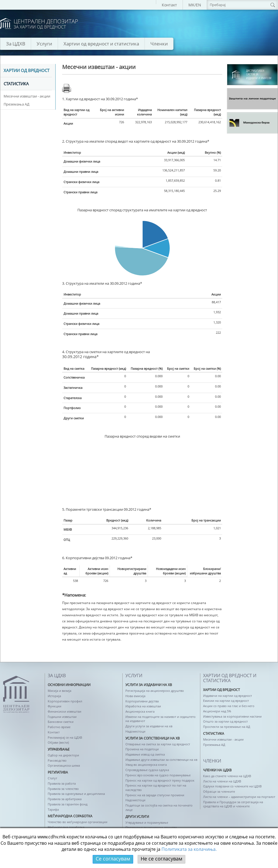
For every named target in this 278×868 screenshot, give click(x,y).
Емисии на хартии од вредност (226, 701)
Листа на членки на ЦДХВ (222, 781)
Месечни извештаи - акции (27, 96)
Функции (55, 706)
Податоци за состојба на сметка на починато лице (159, 807)
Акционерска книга (140, 711)
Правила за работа (62, 783)
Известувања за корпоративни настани (232, 716)
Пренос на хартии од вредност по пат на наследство (156, 788)
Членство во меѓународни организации (78, 822)
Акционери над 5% (217, 711)
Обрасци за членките (219, 791)
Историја (54, 696)
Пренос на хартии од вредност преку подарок (160, 780)
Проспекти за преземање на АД (227, 727)
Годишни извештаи (62, 717)
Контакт (169, 5)
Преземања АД (17, 104)
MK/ (192, 5)
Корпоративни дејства (142, 701)
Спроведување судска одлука (147, 770)
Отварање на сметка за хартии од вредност (158, 744)
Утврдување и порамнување (147, 822)
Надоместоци (135, 731)
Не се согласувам (161, 859)
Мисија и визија (60, 691)
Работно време (59, 727)
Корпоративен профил (65, 701)
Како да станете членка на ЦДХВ (227, 776)
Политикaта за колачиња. (189, 849)
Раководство (57, 760)
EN (199, 5)
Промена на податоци (142, 749)
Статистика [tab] (16, 84)
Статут (52, 778)
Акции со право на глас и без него (229, 706)
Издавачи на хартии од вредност (228, 696)
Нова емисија (135, 696)
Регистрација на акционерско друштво (155, 691)
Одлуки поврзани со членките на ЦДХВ (232, 786)
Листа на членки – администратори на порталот (239, 797)
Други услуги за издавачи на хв (149, 726)
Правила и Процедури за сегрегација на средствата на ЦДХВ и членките (233, 804)
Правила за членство (63, 789)
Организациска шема (64, 765)
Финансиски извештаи (65, 711)
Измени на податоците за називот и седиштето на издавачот (161, 719)
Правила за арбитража (65, 799)
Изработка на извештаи (143, 706)
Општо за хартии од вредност (225, 721)
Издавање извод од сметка (145, 754)
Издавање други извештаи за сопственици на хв (161, 760)
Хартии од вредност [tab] (26, 71)
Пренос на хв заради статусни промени (155, 795)
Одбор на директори (63, 755)
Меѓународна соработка (66, 827)
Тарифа (53, 809)
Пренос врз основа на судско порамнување (158, 775)
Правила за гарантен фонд (68, 804)
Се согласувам (113, 859)
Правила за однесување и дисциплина (76, 794)
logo (39, 24)
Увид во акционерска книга (146, 765)
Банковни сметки (61, 722)
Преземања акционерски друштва (151, 827)
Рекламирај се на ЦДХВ (65, 737)
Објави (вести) (58, 742)
